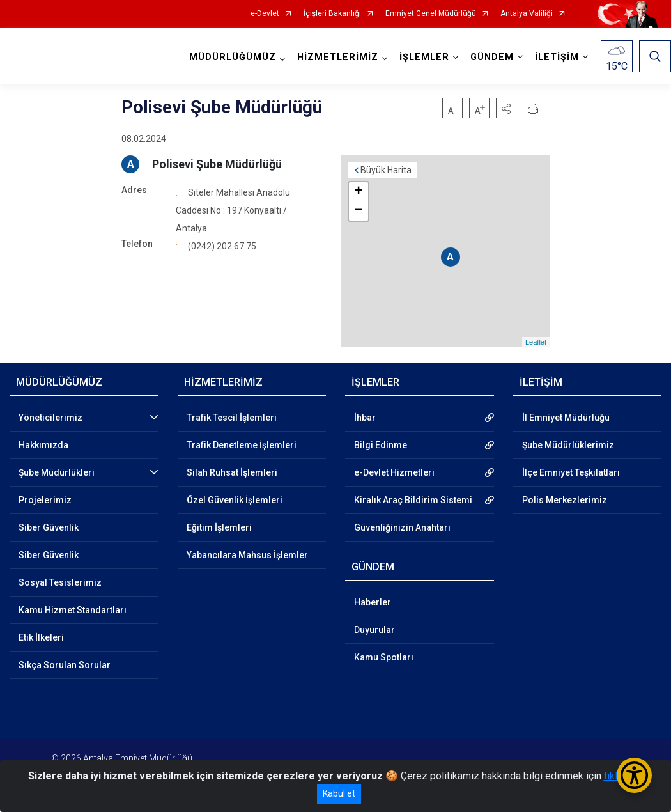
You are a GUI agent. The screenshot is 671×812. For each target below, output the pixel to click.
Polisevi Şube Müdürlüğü (217, 164)
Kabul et (339, 793)
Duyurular (374, 630)
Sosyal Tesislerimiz (60, 582)
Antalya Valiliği (527, 14)
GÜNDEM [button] (492, 57)
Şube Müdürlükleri (57, 472)
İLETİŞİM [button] (557, 57)
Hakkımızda (43, 445)
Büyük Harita (386, 170)
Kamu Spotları (384, 657)
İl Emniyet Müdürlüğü (566, 418)
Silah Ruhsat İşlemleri (232, 472)
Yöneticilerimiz (50, 418)
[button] (506, 108)
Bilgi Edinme (381, 445)
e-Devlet (265, 14)
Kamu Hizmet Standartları (73, 610)
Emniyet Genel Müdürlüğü (431, 14)
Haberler (373, 602)
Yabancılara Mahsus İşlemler (247, 555)
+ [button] (359, 192)
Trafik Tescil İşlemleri (232, 418)
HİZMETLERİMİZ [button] (338, 57)
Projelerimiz (45, 500)
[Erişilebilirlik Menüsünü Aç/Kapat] (634, 775)
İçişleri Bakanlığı (332, 14)
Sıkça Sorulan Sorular (65, 665)
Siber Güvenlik (49, 527)
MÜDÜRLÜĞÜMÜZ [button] (233, 57)
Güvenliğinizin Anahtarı (402, 527)
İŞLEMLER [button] (424, 57)
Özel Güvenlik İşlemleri (235, 500)
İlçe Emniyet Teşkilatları (571, 472)
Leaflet (536, 342)
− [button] (359, 211)
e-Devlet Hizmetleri (394, 472)
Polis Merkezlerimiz (565, 500)
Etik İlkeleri (41, 637)
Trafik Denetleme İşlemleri (242, 445)
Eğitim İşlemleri (219, 527)
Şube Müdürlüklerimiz (568, 445)
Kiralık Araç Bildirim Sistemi (413, 500)
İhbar (365, 418)
